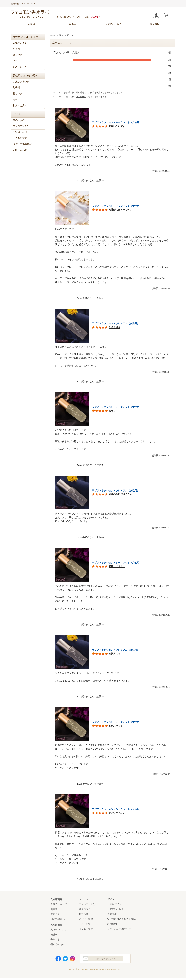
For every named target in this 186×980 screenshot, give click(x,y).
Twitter (65, 960)
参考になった (66, 180)
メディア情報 (86, 919)
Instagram (72, 960)
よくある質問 (20, 138)
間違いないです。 (118, 126)
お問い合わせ (20, 150)
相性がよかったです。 (120, 210)
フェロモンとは (21, 126)
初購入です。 (116, 654)
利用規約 (112, 924)
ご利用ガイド (20, 132)
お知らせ (84, 914)
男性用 (73, 24)
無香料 (16, 49)
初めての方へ (20, 67)
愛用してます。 (117, 567)
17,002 (94, 17)
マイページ (81, 97)
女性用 (31, 24)
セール (16, 61)
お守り (112, 411)
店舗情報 (155, 24)
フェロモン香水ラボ (34, 14)
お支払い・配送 (113, 24)
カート (166, 18)
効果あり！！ (116, 726)
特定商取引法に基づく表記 (121, 919)
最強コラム (85, 909)
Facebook (58, 960)
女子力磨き (114, 327)
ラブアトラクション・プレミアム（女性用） (116, 324)
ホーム (53, 35)
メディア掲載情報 (22, 144)
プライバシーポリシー (119, 929)
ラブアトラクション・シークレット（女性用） (117, 122)
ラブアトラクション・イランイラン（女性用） (117, 206)
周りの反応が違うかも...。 (123, 494)
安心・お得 (19, 120)
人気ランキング (21, 43)
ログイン (156, 18)
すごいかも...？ (117, 813)
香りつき (18, 55)
